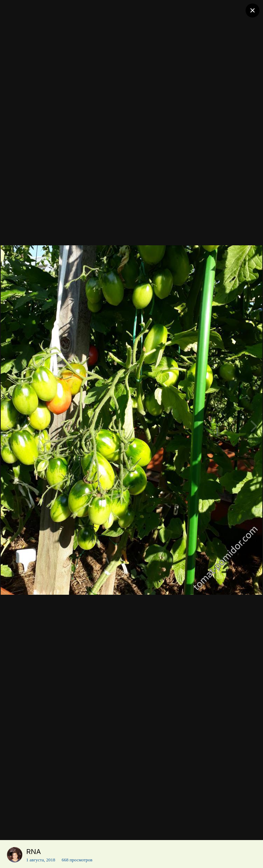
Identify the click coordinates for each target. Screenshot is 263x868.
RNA (33, 852)
